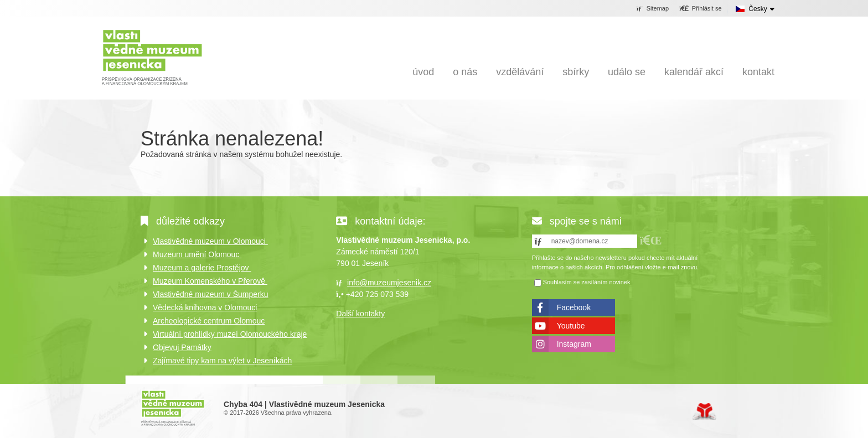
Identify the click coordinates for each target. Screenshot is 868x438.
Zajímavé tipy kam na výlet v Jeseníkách (222, 361)
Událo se (627, 72)
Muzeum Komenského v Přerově (210, 281)
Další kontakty (360, 314)
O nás (465, 72)
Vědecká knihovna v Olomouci (205, 307)
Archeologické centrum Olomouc (209, 321)
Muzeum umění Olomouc (197, 254)
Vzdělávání (520, 72)
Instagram (574, 344)
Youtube (571, 326)
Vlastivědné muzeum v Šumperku (211, 294)
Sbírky (576, 72)
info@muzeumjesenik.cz (389, 283)
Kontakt (758, 72)
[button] (701, 9)
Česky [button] (758, 9)
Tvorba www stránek (704, 411)
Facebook (574, 307)
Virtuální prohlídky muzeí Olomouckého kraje (230, 334)
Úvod (152, 57)
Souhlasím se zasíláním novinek (587, 283)
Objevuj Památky (182, 347)
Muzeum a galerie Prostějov (202, 268)
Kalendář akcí (694, 72)
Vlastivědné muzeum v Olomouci (210, 241)
